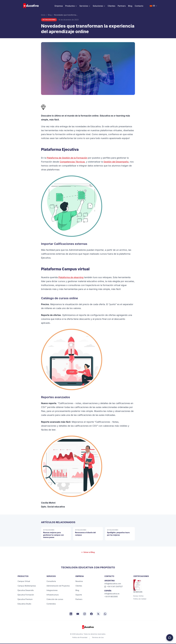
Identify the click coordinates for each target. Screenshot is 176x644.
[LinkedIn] (71, 614)
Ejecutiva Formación (26, 595)
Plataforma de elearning (71, 277)
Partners (122, 6)
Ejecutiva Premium (25, 599)
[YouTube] (78, 614)
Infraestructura (53, 595)
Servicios (85, 6)
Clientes (111, 6)
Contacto (139, 6)
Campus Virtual (24, 581)
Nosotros (79, 581)
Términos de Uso (98, 637)
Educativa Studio (24, 604)
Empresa (59, 6)
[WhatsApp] (105, 614)
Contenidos (51, 604)
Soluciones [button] (99, 6)
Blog (130, 6)
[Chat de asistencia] (170, 638)
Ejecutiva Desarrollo (26, 590)
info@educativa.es (112, 594)
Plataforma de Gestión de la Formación (67, 158)
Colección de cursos (55, 599)
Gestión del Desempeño (116, 162)
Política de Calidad (140, 599)
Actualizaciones (49, 20)
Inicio (43, 15)
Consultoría (51, 581)
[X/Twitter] (98, 614)
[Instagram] (85, 614)
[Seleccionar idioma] (153, 6)
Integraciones (52, 590)
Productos (71, 6)
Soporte (79, 595)
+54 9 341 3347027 (114, 586)
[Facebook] (91, 614)
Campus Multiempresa (27, 586)
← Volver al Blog (88, 552)
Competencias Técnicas (72, 162)
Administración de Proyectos (58, 586)
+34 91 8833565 (111, 597)
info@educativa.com (113, 584)
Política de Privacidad (80, 637)
